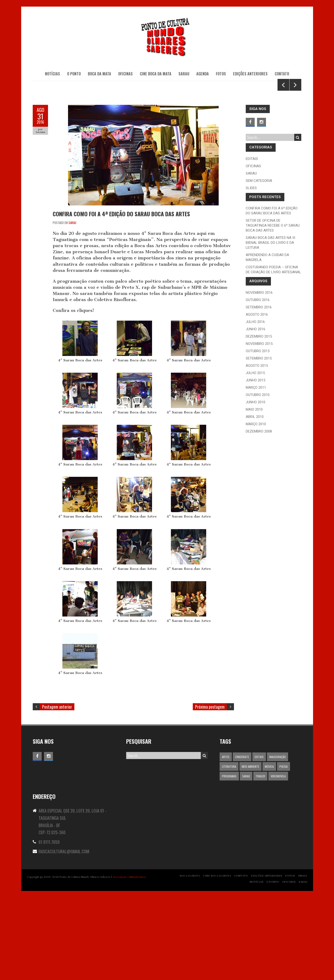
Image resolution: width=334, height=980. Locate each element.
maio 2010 (254, 492)
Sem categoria (259, 263)
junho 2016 (256, 411)
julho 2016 (255, 404)
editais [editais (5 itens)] (259, 839)
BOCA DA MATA (99, 74)
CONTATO (282, 74)
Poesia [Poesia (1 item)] (284, 849)
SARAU (184, 74)
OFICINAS (125, 74)
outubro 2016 (258, 382)
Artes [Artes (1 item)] (226, 839)
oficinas (253, 248)
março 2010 (256, 506)
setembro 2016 (259, 389)
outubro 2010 (258, 477)
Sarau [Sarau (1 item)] (246, 859)
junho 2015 (256, 462)
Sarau (72, 305)
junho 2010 (256, 484)
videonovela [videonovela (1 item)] (278, 859)
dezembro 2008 (259, 514)
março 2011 (256, 470)
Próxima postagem (210, 789)
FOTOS (290, 958)
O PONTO (74, 74)
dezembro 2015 (259, 419)
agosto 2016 (257, 397)
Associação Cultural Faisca (129, 959)
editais (252, 241)
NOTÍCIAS (52, 74)
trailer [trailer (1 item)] (260, 859)
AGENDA (203, 74)
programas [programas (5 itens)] (229, 859)
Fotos (221, 74)
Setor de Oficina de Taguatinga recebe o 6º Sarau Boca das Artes (273, 308)
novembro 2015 (259, 426)
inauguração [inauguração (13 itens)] (278, 839)
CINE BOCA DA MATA (156, 74)
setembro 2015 (259, 441)
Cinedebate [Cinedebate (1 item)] (242, 839)
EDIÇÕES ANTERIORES (250, 74)
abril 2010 (255, 499)
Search (298, 220)
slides (251, 270)
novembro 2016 (259, 375)
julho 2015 (255, 455)
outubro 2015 (258, 433)
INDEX (303, 958)
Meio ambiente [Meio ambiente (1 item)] (250, 849)
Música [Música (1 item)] (269, 849)
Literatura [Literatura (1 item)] (229, 849)
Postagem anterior (57, 789)
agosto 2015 (257, 448)
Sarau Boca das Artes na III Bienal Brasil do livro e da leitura (270, 325)
